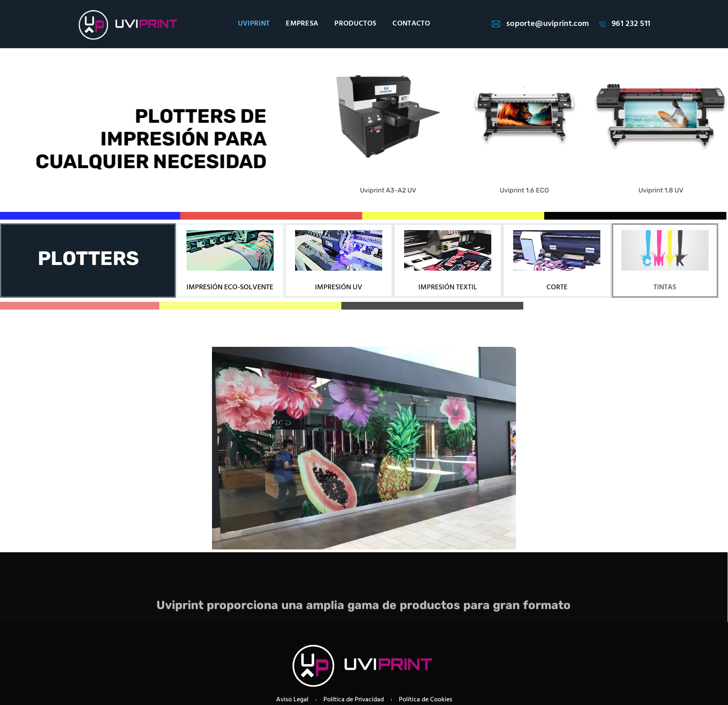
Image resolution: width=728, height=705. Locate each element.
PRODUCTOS (355, 24)
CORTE (557, 287)
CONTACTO (411, 24)
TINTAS (665, 287)
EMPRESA (302, 24)
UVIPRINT (254, 24)
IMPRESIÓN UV (339, 287)
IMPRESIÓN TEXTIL (448, 287)
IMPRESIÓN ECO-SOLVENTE (230, 287)
